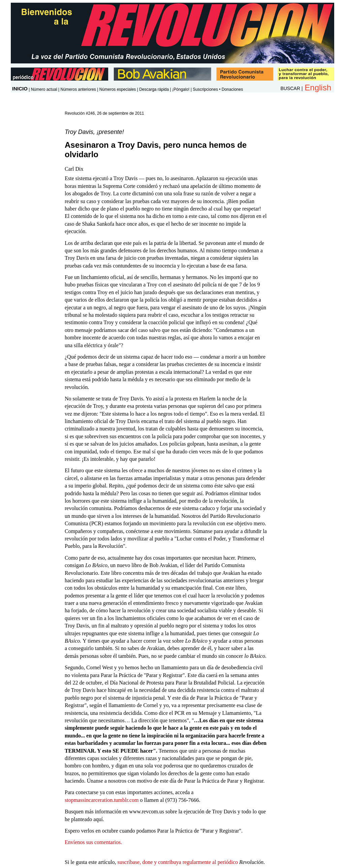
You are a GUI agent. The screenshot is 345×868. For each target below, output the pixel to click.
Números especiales (118, 89)
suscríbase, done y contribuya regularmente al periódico (178, 862)
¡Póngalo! (181, 89)
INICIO (20, 89)
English (318, 88)
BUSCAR (290, 88)
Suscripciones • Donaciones (218, 89)
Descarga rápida (154, 89)
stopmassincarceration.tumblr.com (102, 800)
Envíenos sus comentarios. (93, 842)
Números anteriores (78, 89)
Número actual (44, 89)
